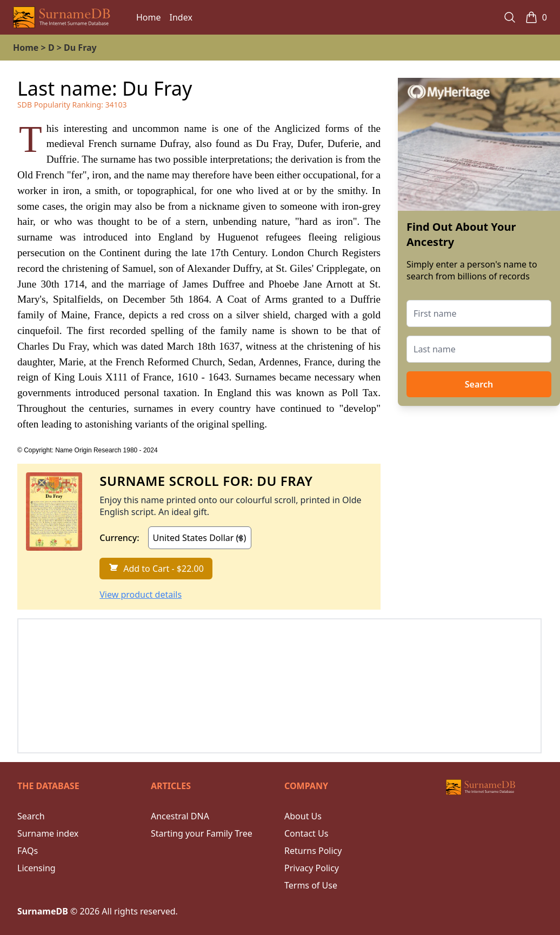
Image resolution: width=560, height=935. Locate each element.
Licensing (36, 868)
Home (149, 17)
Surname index (48, 833)
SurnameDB (43, 911)
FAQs (28, 851)
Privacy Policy (312, 868)
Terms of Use (311, 885)
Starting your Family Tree (202, 833)
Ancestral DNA (180, 816)
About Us (303, 816)
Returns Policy (313, 851)
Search (479, 384)
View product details (141, 595)
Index (181, 17)
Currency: (119, 538)
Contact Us (306, 833)
